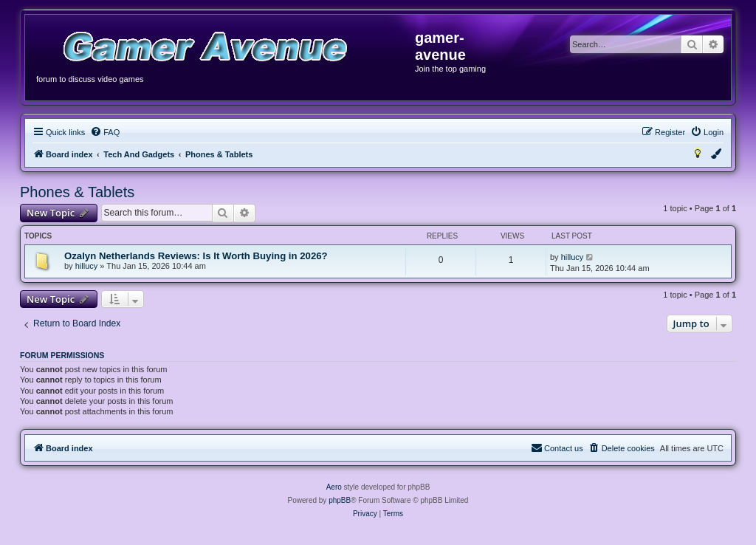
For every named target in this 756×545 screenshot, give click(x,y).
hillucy (87, 266)
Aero (334, 487)
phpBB (340, 500)
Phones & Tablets (77, 192)
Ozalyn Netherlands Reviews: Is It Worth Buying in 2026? (196, 256)
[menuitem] (105, 132)
